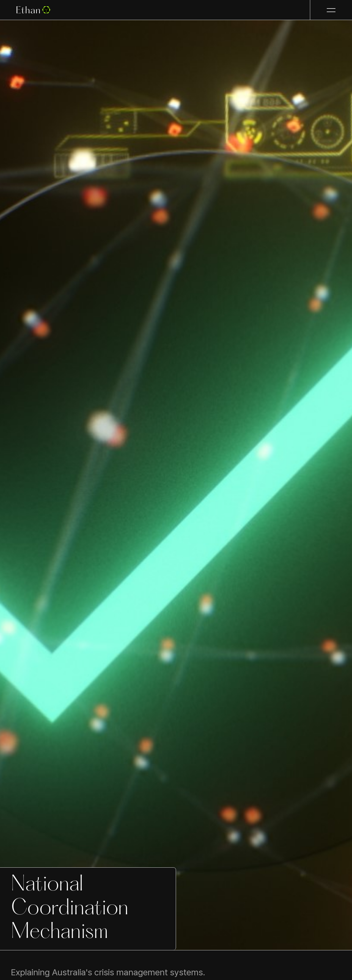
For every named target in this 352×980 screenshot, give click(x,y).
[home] (33, 10)
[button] (331, 10)
